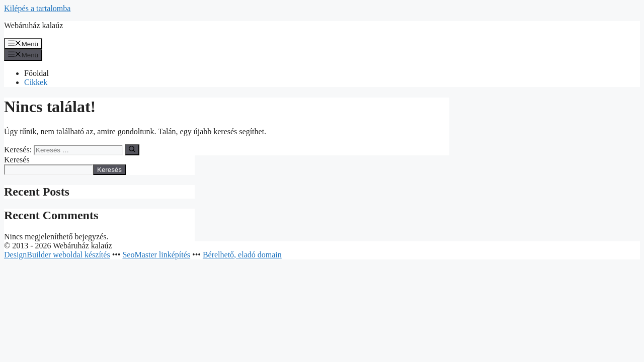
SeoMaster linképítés (156, 255)
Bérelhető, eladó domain (242, 255)
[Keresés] (132, 150)
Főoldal (36, 73)
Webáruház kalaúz (33, 25)
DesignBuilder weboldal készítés (57, 255)
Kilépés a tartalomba (37, 8)
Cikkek (36, 82)
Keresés (17, 160)
